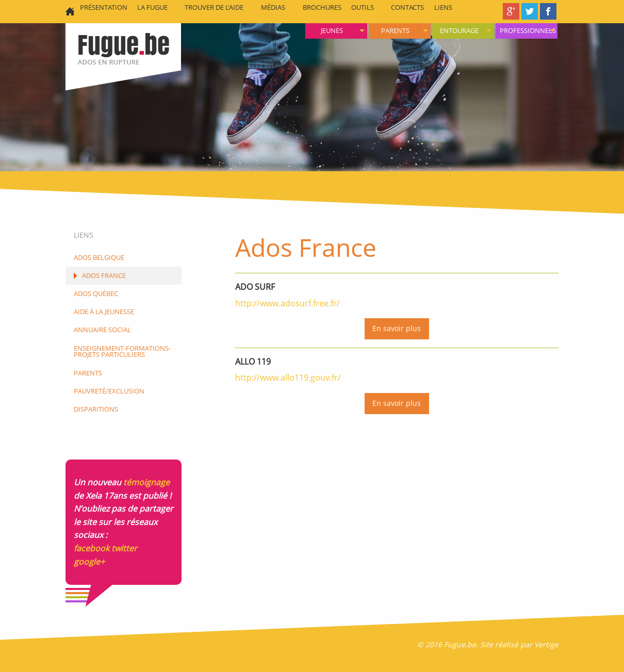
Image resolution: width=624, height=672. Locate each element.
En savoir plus (397, 328)
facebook (92, 548)
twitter (124, 548)
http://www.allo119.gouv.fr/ (288, 378)
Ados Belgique (99, 257)
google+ (89, 562)
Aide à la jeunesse (104, 312)
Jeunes (332, 30)
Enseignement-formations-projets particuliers (122, 351)
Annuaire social (102, 330)
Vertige (546, 644)
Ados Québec (96, 293)
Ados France (104, 275)
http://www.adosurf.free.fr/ (288, 303)
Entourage (459, 30)
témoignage (146, 482)
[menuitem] (527, 31)
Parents (395, 30)
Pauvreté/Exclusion (109, 391)
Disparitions (96, 409)
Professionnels (528, 30)
